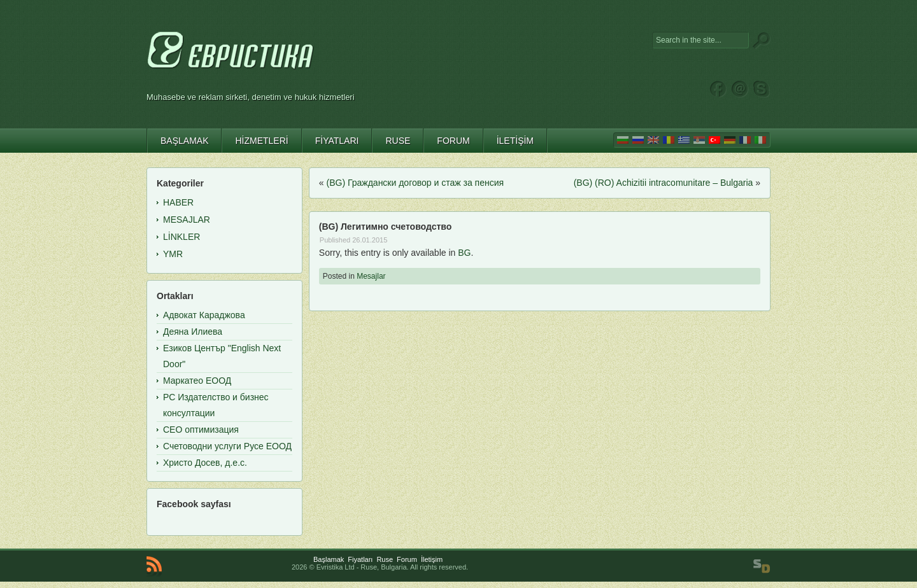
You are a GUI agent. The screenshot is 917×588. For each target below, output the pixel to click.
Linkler (181, 237)
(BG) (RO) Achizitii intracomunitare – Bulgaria (664, 183)
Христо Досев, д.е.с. (205, 463)
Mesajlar (371, 276)
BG (464, 253)
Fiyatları (360, 559)
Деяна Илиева (193, 332)
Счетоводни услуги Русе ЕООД (227, 446)
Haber (178, 202)
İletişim (432, 559)
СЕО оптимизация (201, 430)
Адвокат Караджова (204, 315)
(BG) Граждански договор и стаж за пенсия (416, 183)
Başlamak (329, 559)
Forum (407, 559)
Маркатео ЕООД (197, 381)
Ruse (385, 559)
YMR (173, 254)
